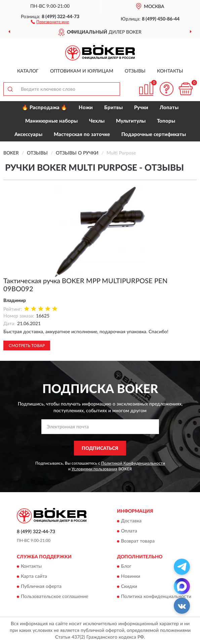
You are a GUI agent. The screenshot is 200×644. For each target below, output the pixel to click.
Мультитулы (131, 121)
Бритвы (113, 108)
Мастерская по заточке (82, 135)
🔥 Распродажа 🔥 (45, 108)
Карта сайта (34, 577)
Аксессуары (28, 135)
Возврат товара (138, 541)
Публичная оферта (41, 587)
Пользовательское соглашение (54, 597)
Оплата (129, 531)
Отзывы (135, 71)
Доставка (131, 521)
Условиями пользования (94, 469)
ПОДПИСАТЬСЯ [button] (100, 448)
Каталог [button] (28, 71)
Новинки (131, 577)
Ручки (141, 108)
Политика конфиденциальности (156, 597)
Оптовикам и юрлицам (82, 71)
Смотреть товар (27, 346)
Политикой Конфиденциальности (133, 463)
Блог (126, 567)
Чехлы (97, 121)
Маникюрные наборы (51, 121)
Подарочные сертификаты (154, 135)
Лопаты (169, 108)
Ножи (86, 108)
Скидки (129, 587)
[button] (50, 22)
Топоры (166, 121)
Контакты (170, 71)
